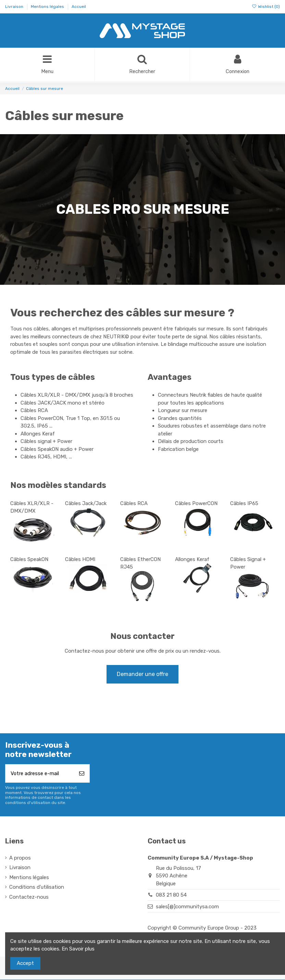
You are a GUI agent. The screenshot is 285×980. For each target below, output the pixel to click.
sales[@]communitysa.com (187, 907)
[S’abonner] (82, 774)
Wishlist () (266, 7)
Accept (25, 963)
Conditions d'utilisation (37, 888)
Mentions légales (48, 7)
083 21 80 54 (171, 896)
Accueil (79, 7)
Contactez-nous (29, 898)
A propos (20, 859)
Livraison (15, 7)
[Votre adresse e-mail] (40, 774)
